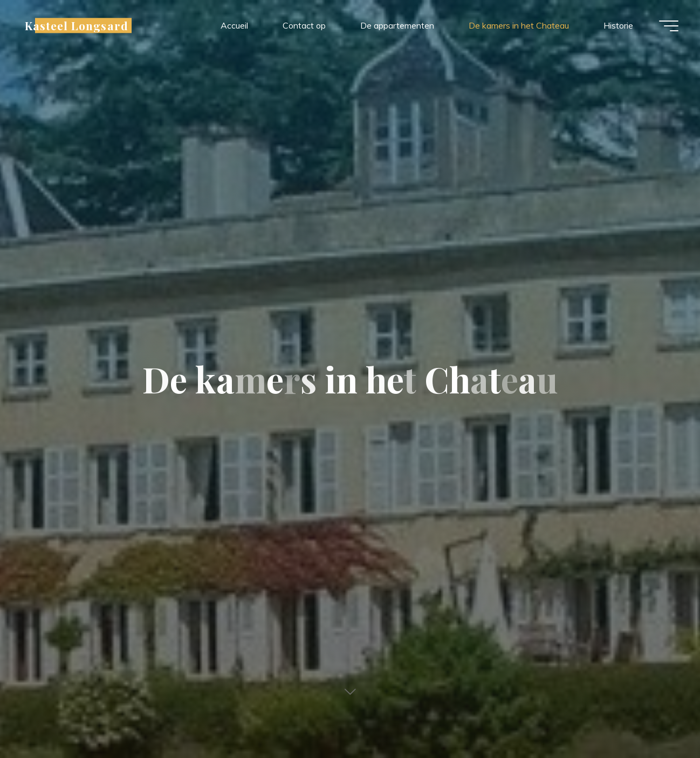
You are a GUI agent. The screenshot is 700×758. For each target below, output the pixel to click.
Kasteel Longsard (77, 25)
